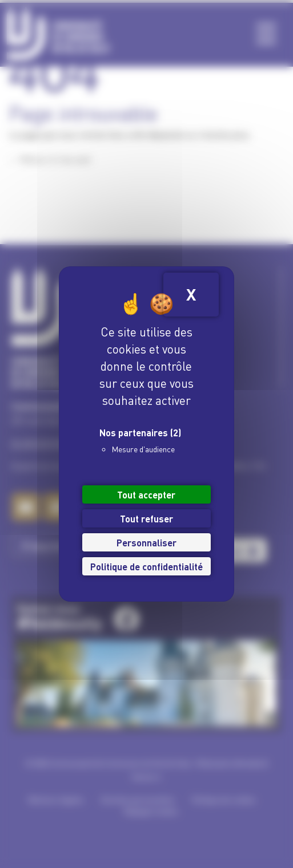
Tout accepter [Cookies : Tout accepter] (146, 494)
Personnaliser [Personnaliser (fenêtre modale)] (146, 542)
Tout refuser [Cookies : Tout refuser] (146, 518)
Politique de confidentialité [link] (146, 566)
